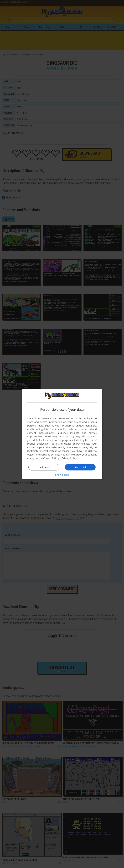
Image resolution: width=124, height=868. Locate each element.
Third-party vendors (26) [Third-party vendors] (59, 436)
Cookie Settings (52, 458)
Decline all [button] (44, 467)
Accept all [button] (80, 467)
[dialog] (62, 434)
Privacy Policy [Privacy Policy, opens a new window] (69, 458)
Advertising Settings (49, 455)
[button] (62, 475)
